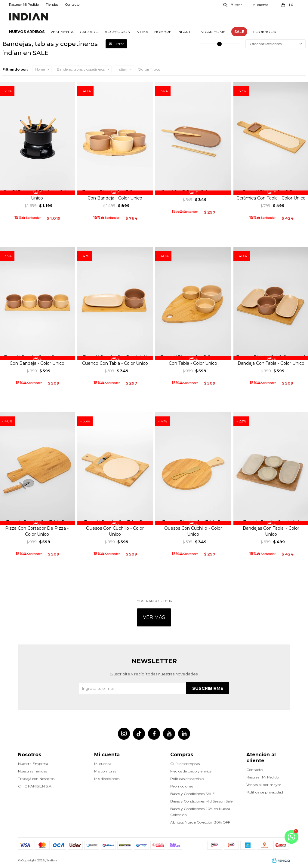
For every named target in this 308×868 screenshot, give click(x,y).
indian (122, 69)
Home (40, 69)
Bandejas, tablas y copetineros (81, 69)
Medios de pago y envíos (191, 771)
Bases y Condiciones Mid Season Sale (201, 801)
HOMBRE (163, 32)
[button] (233, 5)
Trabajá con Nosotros (36, 779)
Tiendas (52, 5)
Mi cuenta (103, 764)
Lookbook (265, 32)
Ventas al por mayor (264, 785)
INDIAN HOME (213, 32)
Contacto (72, 5)
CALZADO (89, 32)
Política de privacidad (265, 792)
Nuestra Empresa (33, 764)
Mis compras (105, 771)
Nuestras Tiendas (32, 771)
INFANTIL (186, 32)
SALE (239, 32)
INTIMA (142, 32)
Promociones (182, 786)
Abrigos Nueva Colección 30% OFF (200, 822)
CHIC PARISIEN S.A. (35, 786)
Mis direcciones (107, 779)
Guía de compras (185, 764)
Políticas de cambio (187, 779)
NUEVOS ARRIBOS (27, 32)
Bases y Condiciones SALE (192, 794)
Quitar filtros (149, 69)
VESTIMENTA (62, 32)
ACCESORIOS (117, 32)
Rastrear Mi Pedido (24, 5)
